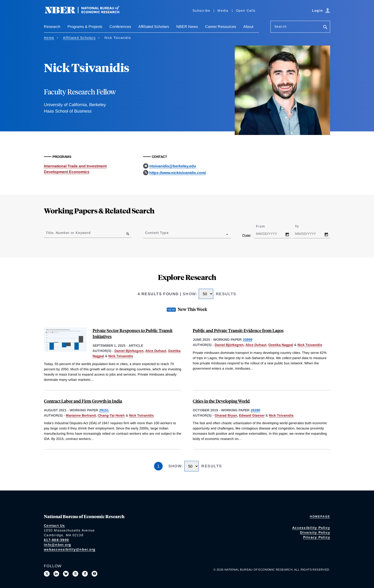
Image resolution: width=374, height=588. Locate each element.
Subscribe (201, 10)
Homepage (320, 516)
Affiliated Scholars (154, 27)
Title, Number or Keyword (68, 233)
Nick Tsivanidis (121, 356)
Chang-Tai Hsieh (111, 415)
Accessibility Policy (311, 528)
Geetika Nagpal (281, 345)
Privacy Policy (317, 537)
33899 (248, 340)
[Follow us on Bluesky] (66, 574)
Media (223, 10)
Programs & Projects (85, 27)
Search (280, 26)
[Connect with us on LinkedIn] (56, 574)
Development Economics (67, 172)
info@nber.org (57, 545)
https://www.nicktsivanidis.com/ (178, 173)
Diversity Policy (315, 532)
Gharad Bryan (226, 415)
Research (52, 27)
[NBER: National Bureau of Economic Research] (86, 13)
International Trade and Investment (75, 166)
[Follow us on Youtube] (94, 574)
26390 (255, 410)
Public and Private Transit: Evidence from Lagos (238, 330)
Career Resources (221, 27)
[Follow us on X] (47, 574)
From (265, 226)
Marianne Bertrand (81, 415)
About (248, 27)
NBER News (187, 27)
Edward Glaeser (252, 415)
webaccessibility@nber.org (70, 549)
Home (49, 38)
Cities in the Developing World (221, 401)
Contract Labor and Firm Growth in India (83, 401)
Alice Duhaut (156, 351)
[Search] (325, 28)
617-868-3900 (56, 540)
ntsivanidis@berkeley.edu (173, 166)
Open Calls (246, 10)
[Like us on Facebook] (85, 574)
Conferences (120, 27)
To (301, 226)
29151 (104, 410)
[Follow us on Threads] (75, 574)
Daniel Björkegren (129, 351)
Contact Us (55, 526)
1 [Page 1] (158, 466)
